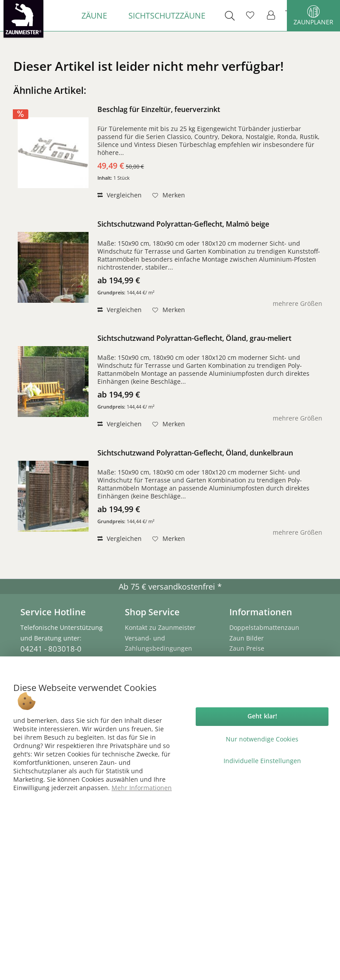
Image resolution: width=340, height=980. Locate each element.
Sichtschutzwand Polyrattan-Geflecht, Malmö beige (183, 224)
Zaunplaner (313, 16)
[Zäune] (94, 15)
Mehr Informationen (142, 788)
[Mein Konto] (271, 15)
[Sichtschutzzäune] (167, 15)
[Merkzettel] (250, 15)
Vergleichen (120, 195)
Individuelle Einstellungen (262, 761)
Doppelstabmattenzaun (264, 627)
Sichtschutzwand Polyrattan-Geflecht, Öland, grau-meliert (194, 338)
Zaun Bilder (247, 638)
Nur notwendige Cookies (262, 739)
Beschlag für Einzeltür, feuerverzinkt (159, 110)
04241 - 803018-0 (51, 649)
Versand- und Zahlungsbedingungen (158, 643)
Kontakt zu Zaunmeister (160, 627)
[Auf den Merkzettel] (169, 195)
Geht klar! (262, 716)
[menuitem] (94, 15)
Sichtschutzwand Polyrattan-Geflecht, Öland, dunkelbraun (195, 453)
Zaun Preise (247, 648)
